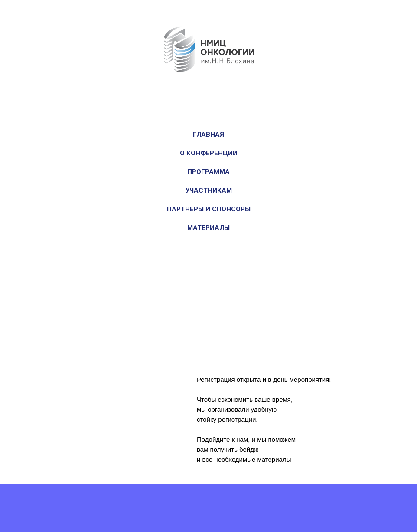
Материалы (208, 228)
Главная (208, 135)
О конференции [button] (209, 153)
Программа (208, 172)
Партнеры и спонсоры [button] (209, 209)
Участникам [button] (209, 190)
